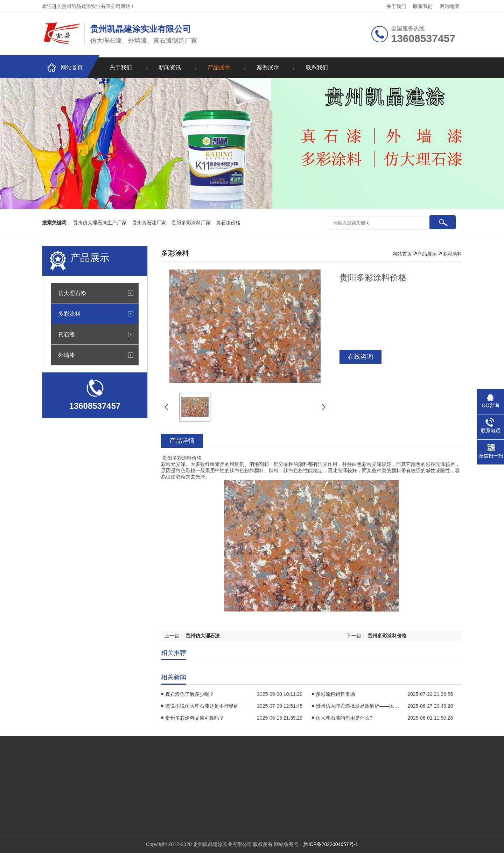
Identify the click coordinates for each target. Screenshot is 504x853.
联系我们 (423, 6)
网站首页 (72, 67)
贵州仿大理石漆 (203, 636)
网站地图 (449, 6)
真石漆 (66, 334)
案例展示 (268, 67)
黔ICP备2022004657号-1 (331, 844)
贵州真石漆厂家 (149, 223)
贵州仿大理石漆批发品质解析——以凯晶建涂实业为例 (358, 706)
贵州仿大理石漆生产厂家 (100, 223)
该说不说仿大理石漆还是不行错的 (202, 706)
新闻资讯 (170, 67)
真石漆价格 (228, 223)
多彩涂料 (69, 314)
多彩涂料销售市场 (335, 694)
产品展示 (219, 67)
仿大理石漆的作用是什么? (344, 718)
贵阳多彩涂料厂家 (191, 223)
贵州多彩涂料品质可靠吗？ (195, 718)
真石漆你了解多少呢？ (190, 694)
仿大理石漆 (72, 293)
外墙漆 (66, 355)
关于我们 (396, 6)
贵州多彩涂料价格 (387, 636)
